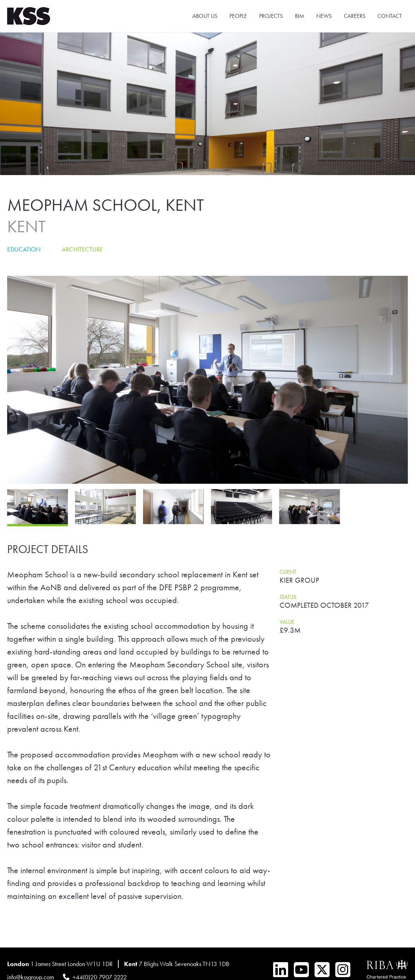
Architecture (82, 249)
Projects (271, 16)
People (238, 16)
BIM (300, 16)
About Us (205, 16)
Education (24, 249)
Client (288, 572)
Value (287, 622)
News (324, 16)
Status (288, 597)
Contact (390, 16)
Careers (355, 16)
